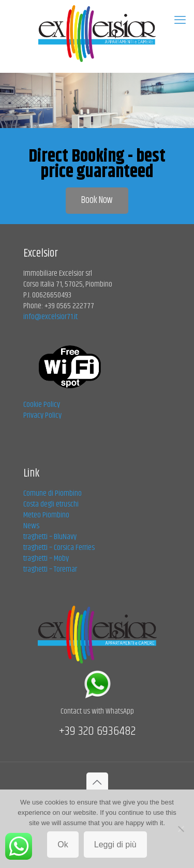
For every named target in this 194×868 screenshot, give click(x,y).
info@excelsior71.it (50, 317)
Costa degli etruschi (51, 504)
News (31, 526)
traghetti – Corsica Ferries (59, 548)
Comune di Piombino (53, 493)
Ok (63, 845)
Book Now (97, 200)
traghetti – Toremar (50, 569)
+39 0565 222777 (69, 306)
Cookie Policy (42, 405)
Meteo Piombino (46, 515)
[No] (181, 829)
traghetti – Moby (46, 558)
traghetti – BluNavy (50, 537)
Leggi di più (115, 845)
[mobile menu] (180, 21)
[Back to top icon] (97, 783)
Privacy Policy (42, 415)
